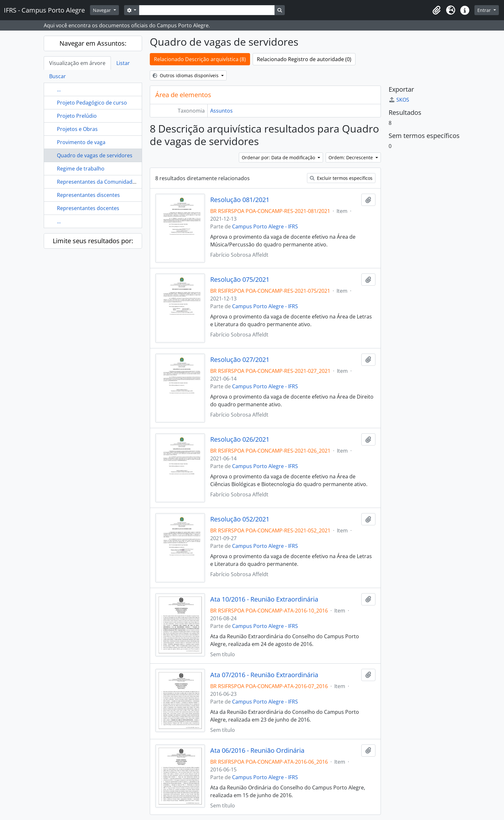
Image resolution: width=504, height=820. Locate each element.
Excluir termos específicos (341, 178)
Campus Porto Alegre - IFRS (265, 226)
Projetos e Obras (77, 129)
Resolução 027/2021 (240, 360)
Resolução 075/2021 (240, 280)
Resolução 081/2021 (240, 200)
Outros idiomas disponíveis (186, 75)
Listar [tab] (123, 63)
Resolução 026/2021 (240, 439)
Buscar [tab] (58, 76)
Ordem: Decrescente (351, 157)
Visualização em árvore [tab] (77, 63)
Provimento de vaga (81, 142)
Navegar (103, 10)
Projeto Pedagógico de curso (92, 103)
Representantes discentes (88, 195)
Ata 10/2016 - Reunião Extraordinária (264, 599)
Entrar (485, 10)
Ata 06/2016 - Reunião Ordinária (257, 751)
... (59, 89)
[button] (437, 10)
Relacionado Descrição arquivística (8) (200, 59)
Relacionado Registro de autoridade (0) (304, 59)
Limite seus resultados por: (93, 241)
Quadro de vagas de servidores (95, 155)
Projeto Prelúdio (77, 116)
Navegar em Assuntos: (93, 43)
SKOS (399, 100)
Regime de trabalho (81, 169)
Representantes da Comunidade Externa (106, 182)
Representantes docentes (88, 208)
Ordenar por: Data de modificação (279, 157)
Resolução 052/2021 (240, 519)
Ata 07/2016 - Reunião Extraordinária (264, 675)
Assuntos (221, 111)
